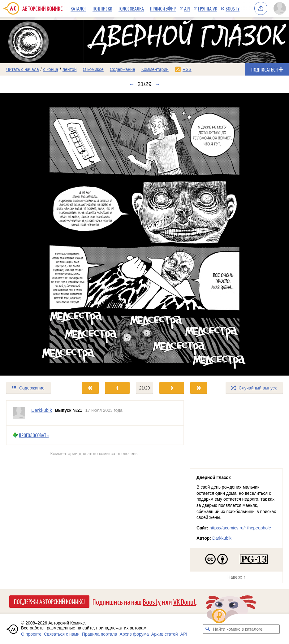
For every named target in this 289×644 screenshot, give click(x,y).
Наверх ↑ (236, 577)
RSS (187, 69)
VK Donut (185, 601)
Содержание (123, 69)
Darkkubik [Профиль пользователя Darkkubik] (42, 410)
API (187, 8)
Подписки (102, 8)
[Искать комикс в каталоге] (208, 629)
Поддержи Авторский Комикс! (49, 601)
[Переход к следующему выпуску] (144, 234)
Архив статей (165, 634)
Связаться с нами (62, 634)
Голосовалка (131, 8)
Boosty (233, 8)
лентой (70, 69)
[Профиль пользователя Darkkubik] (19, 413)
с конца (51, 69)
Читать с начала (23, 69)
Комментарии (155, 69)
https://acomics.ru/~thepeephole (240, 528)
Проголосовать (34, 435)
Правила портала (100, 634)
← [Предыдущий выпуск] (132, 84)
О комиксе (93, 69)
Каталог (78, 8)
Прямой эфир (163, 8)
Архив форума (134, 634)
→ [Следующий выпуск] (157, 84)
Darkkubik (222, 538)
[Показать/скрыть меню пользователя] (280, 8)
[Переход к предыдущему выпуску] (36, 234)
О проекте (31, 634)
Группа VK (208, 8)
